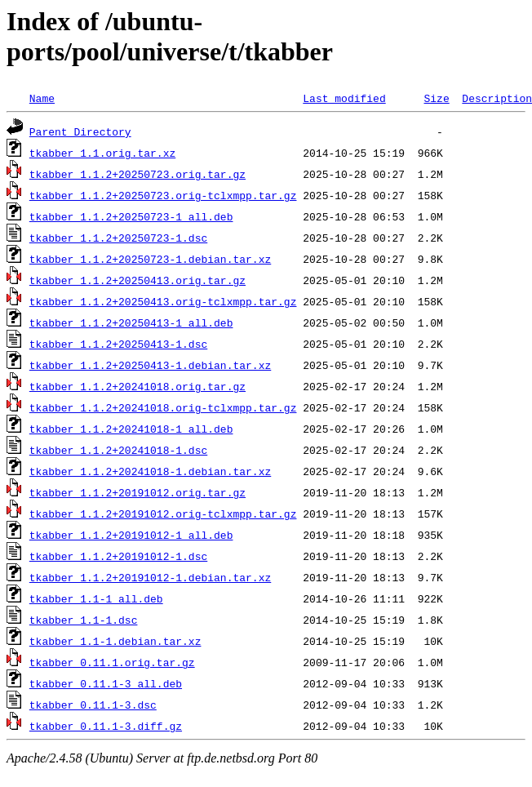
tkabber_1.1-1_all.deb (96, 598)
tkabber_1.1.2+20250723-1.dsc (118, 238)
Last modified (344, 98)
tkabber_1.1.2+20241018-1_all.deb (131, 429)
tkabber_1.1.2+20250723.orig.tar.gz (137, 174)
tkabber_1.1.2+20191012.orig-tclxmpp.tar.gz (163, 514)
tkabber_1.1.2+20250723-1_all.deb (131, 216)
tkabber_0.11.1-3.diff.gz (106, 726)
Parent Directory (80, 131)
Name (42, 98)
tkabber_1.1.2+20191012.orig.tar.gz (137, 492)
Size (436, 98)
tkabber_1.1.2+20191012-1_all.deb (131, 535)
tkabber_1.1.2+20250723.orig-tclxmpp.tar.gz (163, 195)
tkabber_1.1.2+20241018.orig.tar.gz (137, 386)
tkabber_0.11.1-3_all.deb (106, 683)
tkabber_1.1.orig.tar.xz (102, 153)
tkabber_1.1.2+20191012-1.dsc (118, 556)
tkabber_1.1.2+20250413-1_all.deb (131, 322)
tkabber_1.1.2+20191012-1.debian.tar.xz (150, 577)
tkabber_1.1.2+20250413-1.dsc (118, 344)
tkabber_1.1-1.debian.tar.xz (115, 641)
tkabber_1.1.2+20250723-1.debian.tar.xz (150, 259)
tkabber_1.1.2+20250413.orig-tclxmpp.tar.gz (163, 301)
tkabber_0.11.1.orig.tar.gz (112, 662)
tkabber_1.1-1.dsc (84, 620)
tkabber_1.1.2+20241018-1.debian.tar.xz (150, 471)
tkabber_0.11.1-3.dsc (93, 705)
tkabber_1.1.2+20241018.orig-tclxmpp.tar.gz (163, 407)
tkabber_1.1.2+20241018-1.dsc (118, 450)
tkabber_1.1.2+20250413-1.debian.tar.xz (150, 365)
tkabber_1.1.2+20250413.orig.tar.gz (137, 280)
